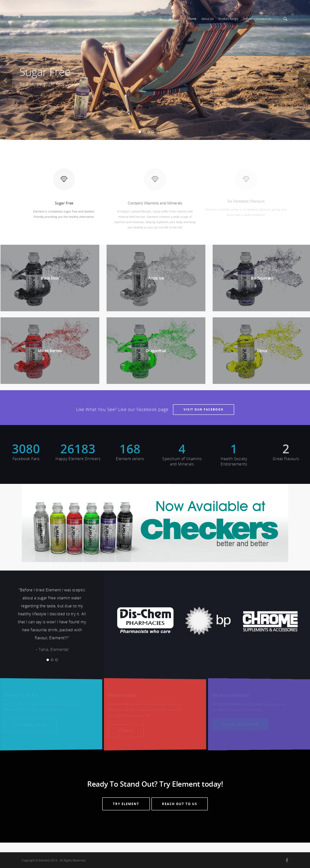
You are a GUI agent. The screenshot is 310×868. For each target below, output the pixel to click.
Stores (247, 19)
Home (192, 19)
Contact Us (264, 19)
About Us (207, 19)
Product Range (228, 19)
